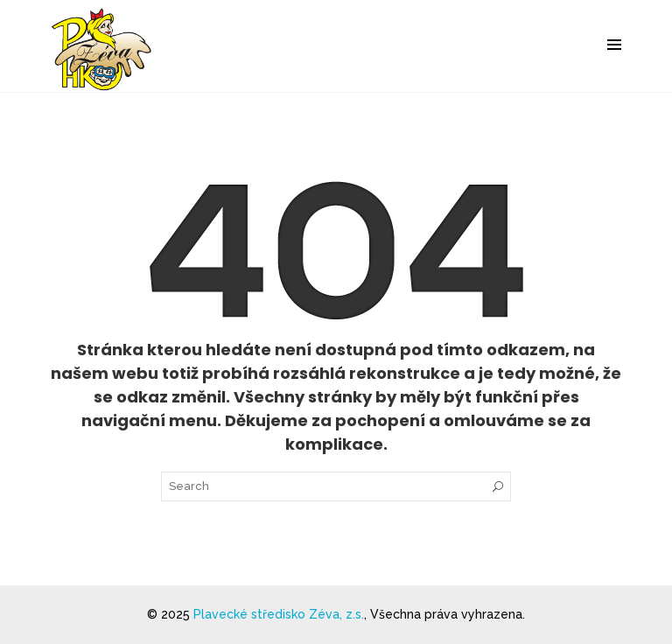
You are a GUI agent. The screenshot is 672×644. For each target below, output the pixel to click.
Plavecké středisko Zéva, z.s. (279, 614)
